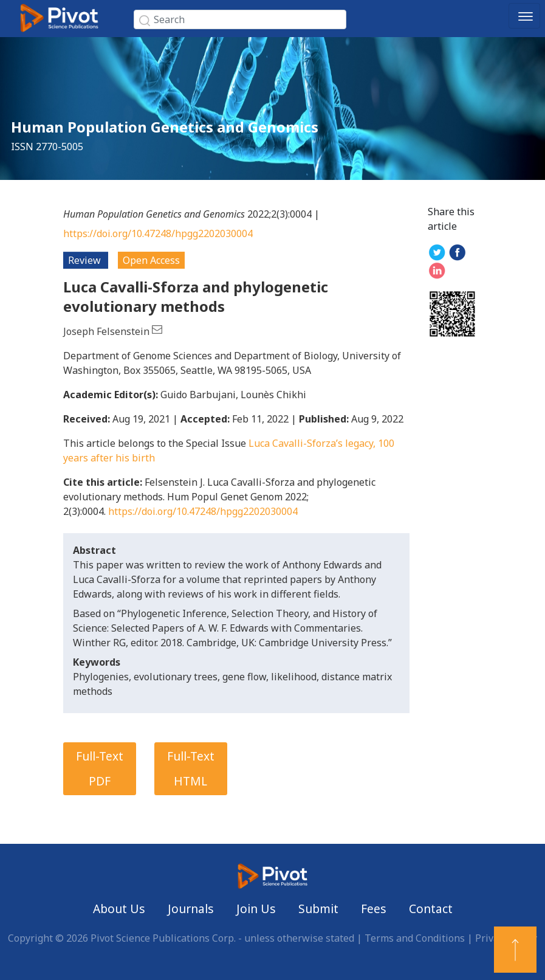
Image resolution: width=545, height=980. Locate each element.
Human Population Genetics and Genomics (165, 127)
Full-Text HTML (191, 769)
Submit (318, 909)
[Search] (240, 19)
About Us (119, 909)
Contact (431, 909)
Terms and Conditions (415, 938)
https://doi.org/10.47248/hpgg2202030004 (158, 233)
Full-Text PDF (100, 769)
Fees (374, 909)
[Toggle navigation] (524, 16)
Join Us (256, 909)
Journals (191, 909)
